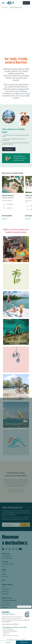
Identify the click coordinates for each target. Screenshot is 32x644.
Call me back (6, 589)
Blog (3, 572)
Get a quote (5, 594)
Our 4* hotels (6, 605)
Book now (26, 3)
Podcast (4, 574)
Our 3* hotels (6, 603)
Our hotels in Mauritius (9, 600)
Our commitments (7, 558)
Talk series (5, 577)
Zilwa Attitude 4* (8, 195)
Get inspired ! (9, 149)
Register (25, 525)
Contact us (5, 591)
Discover (5, 218)
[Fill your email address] (11, 525)
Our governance (7, 556)
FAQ (3, 580)
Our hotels (5, 8)
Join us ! (4, 566)
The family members (8, 564)
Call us (4, 587)
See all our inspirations (16, 491)
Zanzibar (5, 608)
